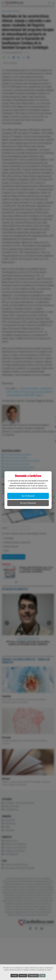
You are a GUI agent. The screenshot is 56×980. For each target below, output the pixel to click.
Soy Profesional (28, 496)
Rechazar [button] (23, 976)
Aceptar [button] (14, 976)
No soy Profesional (28, 503)
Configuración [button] (33, 976)
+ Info (42, 976)
